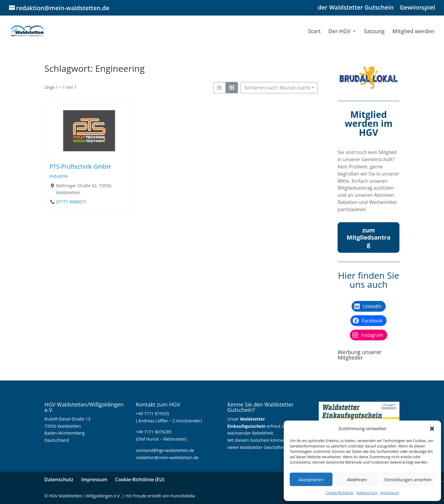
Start (314, 32)
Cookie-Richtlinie (340, 493)
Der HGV (339, 32)
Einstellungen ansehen (408, 479)
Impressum (390, 493)
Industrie (59, 176)
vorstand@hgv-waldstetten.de (165, 450)
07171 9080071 (71, 202)
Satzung (374, 32)
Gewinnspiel (417, 8)
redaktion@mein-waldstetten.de (167, 457)
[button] (432, 429)
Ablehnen (357, 479)
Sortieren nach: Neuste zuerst (277, 88)
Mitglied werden (413, 32)
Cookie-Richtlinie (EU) (140, 479)
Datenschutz (367, 493)
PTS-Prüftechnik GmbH (80, 166)
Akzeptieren (311, 479)
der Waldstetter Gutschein (356, 8)
